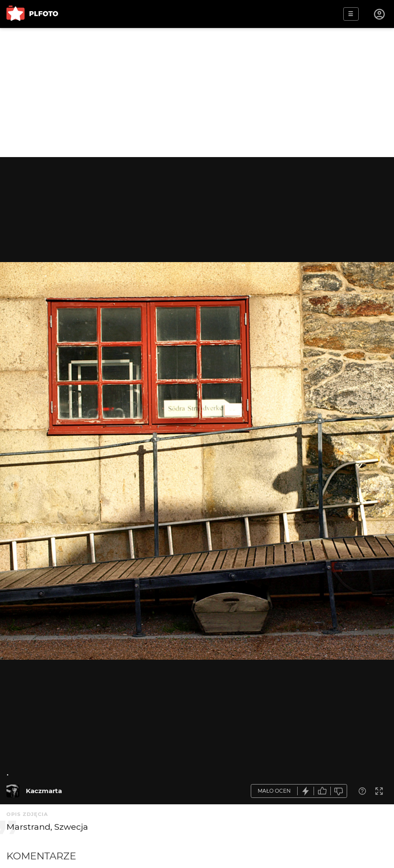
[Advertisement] (197, 93)
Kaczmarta (44, 791)
